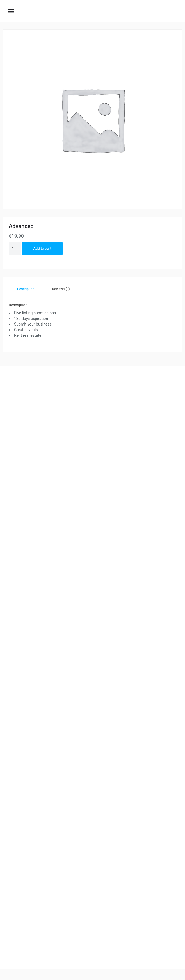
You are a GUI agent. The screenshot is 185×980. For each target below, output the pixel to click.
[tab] (26, 289)
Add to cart (42, 248)
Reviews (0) (61, 289)
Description (26, 289)
